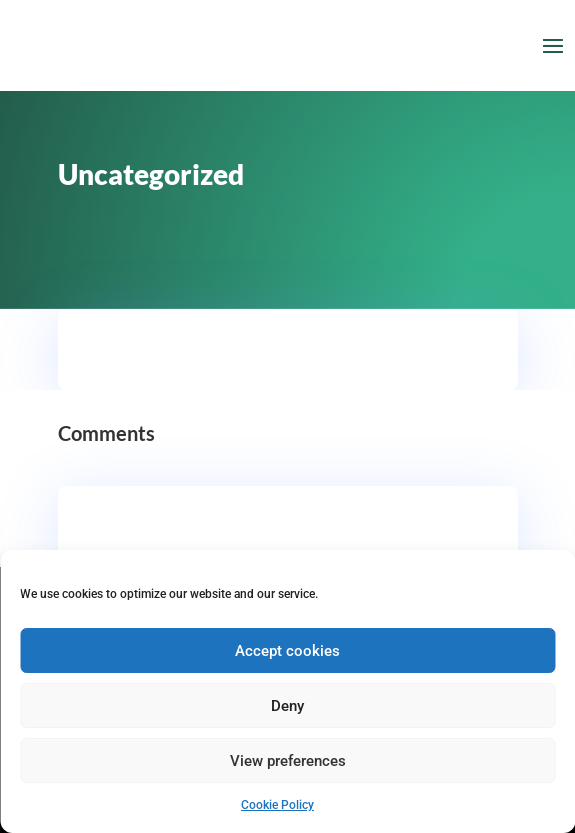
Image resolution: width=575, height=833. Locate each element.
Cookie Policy (277, 805)
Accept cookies (287, 651)
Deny (287, 706)
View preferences (288, 761)
